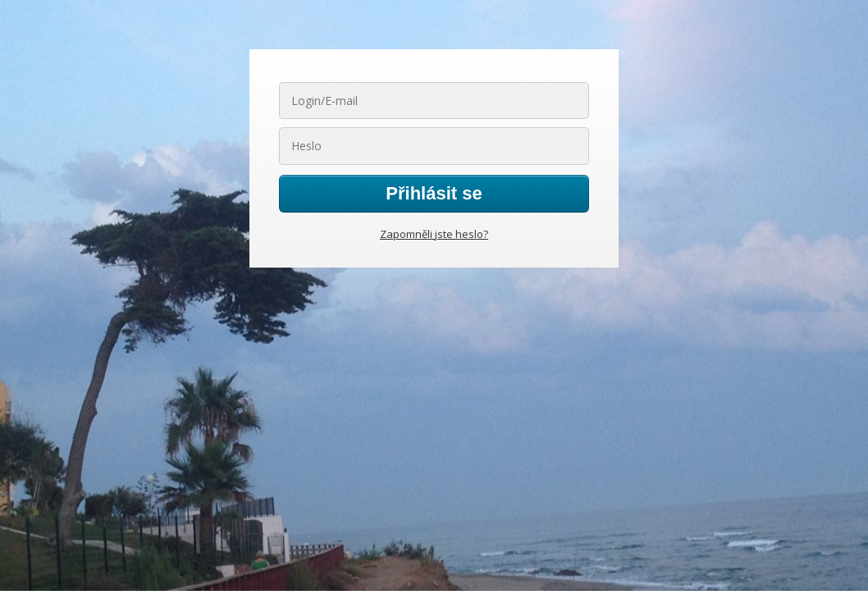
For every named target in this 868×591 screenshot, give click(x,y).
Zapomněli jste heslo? (434, 234)
